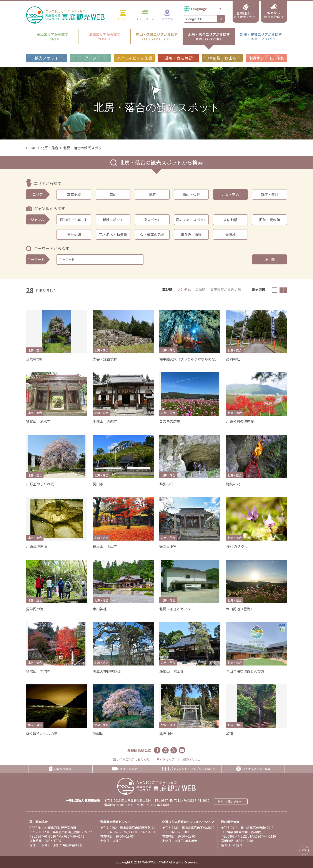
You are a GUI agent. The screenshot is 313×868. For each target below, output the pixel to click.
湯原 (152, 194)
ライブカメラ (124, 769)
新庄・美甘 (270, 194)
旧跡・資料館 (270, 220)
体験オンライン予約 (266, 58)
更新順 (200, 289)
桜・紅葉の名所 (152, 234)
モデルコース (145, 15)
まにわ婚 (230, 220)
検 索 (270, 259)
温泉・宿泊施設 (179, 58)
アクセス (167, 15)
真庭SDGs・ (246, 12)
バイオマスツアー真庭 (253, 769)
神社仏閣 (74, 234)
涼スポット (152, 220)
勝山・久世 (191, 194)
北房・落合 (50, 148)
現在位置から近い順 (226, 289)
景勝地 (230, 234)
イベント (123, 15)
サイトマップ (166, 759)
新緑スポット (113, 220)
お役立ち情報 (60, 769)
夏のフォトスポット (191, 220)
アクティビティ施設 (135, 58)
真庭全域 (74, 194)
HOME (31, 148)
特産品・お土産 (222, 58)
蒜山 (113, 194)
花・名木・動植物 (113, 234)
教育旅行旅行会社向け (274, 11)
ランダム (184, 289)
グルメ (91, 58)
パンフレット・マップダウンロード (189, 769)
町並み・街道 (191, 234)
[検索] (200, 19)
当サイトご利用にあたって (131, 759)
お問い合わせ (191, 759)
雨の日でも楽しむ (74, 220)
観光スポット (47, 58)
